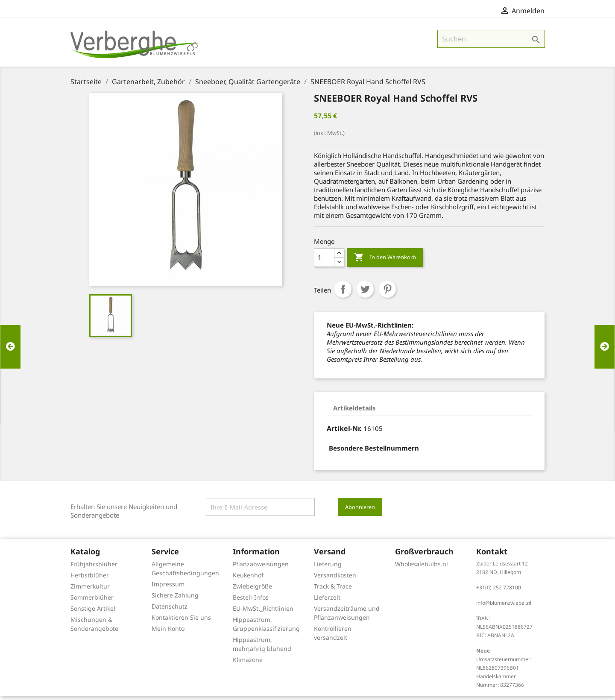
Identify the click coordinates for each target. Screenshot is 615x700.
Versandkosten (335, 579)
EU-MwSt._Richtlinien (263, 612)
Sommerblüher (92, 601)
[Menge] (324, 261)
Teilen (343, 293)
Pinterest (387, 293)
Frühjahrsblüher (94, 568)
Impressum (168, 588)
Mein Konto (168, 632)
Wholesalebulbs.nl (422, 568)
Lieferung (328, 568)
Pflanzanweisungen (261, 568)
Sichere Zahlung (175, 599)
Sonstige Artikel (93, 612)
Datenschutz (170, 610)
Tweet (365, 293)
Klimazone (248, 663)
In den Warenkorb (385, 261)
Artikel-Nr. (344, 432)
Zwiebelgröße (252, 590)
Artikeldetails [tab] (354, 412)
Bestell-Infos (251, 601)
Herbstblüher (90, 579)
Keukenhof (248, 579)
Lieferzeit (327, 601)
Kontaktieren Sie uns (181, 621)
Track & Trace (333, 590)
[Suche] (491, 43)
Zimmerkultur (90, 590)
